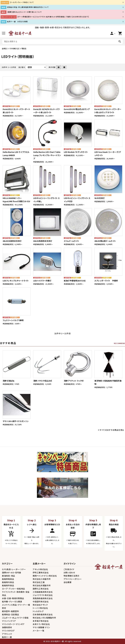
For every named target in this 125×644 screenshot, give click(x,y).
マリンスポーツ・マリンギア (13, 624)
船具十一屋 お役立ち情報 (17, 21)
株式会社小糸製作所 (42, 579)
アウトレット (7, 634)
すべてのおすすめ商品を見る (112, 430)
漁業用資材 (7, 627)
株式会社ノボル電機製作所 (44, 618)
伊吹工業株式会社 (41, 573)
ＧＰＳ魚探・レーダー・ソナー (14, 569)
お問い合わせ (69, 573)
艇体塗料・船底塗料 (10, 611)
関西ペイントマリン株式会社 (45, 576)
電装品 (24, 48)
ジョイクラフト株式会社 (43, 595)
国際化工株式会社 (41, 589)
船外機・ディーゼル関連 (12, 602)
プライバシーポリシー (73, 579)
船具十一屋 (7, 637)
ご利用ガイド (69, 569)
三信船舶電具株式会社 (43, 592)
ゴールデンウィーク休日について (22, 2)
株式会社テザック (40, 605)
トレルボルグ (38, 611)
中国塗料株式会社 (41, 602)
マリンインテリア (9, 621)
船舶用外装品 (8, 585)
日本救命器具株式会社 (43, 614)
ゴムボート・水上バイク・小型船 (15, 618)
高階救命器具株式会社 (43, 598)
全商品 (4, 48)
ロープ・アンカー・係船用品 (13, 589)
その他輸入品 (14, 48)
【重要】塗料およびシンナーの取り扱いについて (24, 12)
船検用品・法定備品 (10, 614)
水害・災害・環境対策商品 (13, 598)
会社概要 (68, 582)
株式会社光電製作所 (42, 585)
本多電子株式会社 (41, 621)
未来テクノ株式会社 (41, 624)
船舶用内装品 (8, 582)
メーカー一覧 (38, 631)
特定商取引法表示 (72, 576)
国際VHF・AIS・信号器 (12, 573)
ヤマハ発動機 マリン (41, 627)
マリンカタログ (8, 631)
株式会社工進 (39, 582)
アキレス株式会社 (40, 569)
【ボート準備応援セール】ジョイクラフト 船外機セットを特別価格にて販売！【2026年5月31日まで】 (53, 17)
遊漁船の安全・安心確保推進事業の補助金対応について (28, 7)
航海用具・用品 (8, 576)
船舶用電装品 (8, 579)
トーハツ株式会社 (40, 608)
